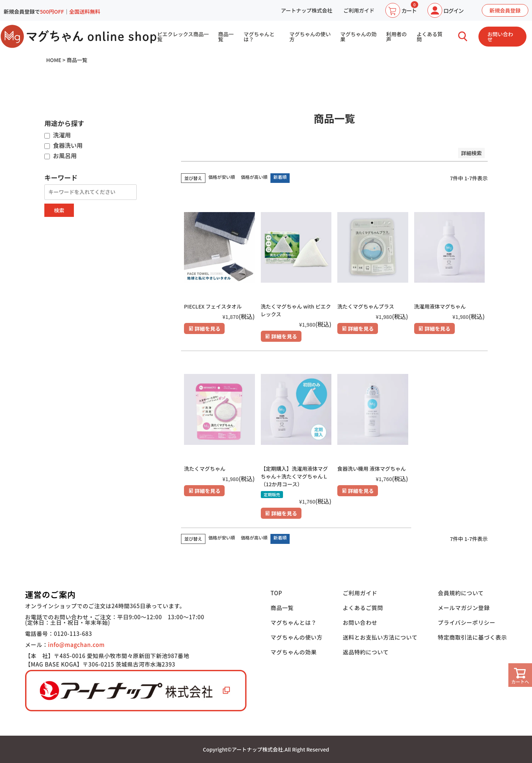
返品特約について (366, 652)
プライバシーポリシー (467, 622)
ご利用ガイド (359, 10)
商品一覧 (226, 37)
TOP (276, 593)
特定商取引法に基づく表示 (472, 637)
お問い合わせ (500, 37)
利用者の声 (396, 37)
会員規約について (461, 593)
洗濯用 (58, 135)
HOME (54, 60)
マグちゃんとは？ (259, 37)
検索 (59, 210)
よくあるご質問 (363, 608)
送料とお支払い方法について (380, 637)
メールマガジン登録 (464, 608)
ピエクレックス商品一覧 (183, 37)
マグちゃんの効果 (358, 37)
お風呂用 (61, 156)
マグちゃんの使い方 (310, 37)
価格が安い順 (222, 177)
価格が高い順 (254, 177)
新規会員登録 (505, 10)
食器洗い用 (64, 146)
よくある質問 (430, 37)
